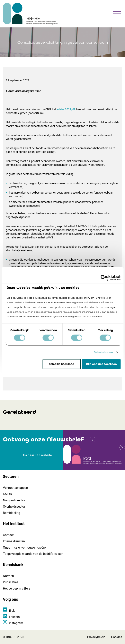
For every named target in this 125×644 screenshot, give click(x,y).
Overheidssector (14, 507)
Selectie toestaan (62, 364)
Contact (8, 535)
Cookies (117, 637)
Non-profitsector (14, 500)
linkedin (14, 617)
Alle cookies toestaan (101, 364)
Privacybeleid (96, 637)
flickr (12, 611)
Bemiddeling (12, 513)
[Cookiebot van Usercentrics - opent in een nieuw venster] (103, 278)
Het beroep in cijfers (17, 588)
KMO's (7, 494)
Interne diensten (14, 541)
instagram (16, 623)
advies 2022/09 (66, 109)
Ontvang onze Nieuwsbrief (43, 439)
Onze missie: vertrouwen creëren (25, 548)
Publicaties (11, 582)
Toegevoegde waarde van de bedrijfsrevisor (33, 554)
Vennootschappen (15, 488)
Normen (8, 576)
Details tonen (103, 352)
